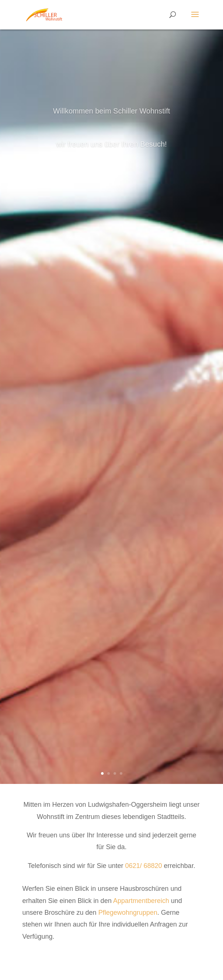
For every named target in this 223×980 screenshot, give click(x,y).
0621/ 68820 (144, 866)
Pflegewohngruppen (128, 913)
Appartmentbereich (142, 901)
